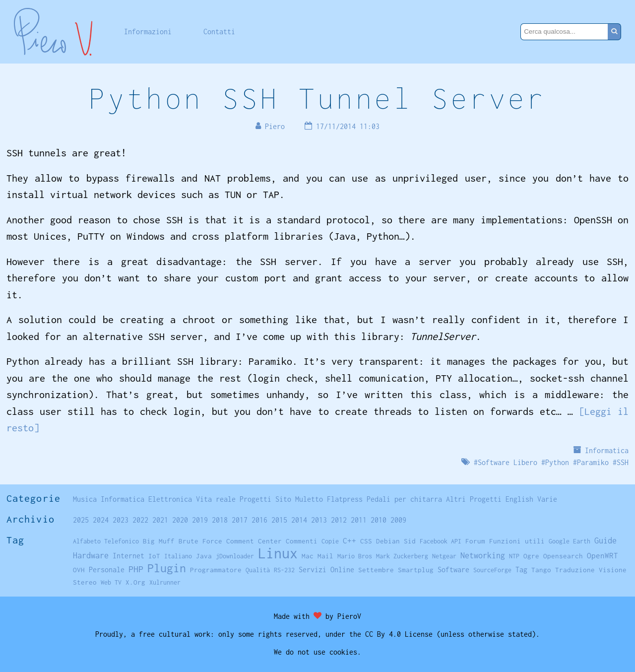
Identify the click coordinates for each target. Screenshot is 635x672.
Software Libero (508, 462)
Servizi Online (326, 570)
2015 (279, 520)
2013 (319, 520)
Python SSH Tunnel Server (317, 98)
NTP (514, 556)
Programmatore (216, 570)
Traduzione (575, 570)
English (519, 499)
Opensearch (563, 556)
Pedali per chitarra (404, 499)
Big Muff (159, 541)
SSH (623, 462)
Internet (128, 556)
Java (204, 556)
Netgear (444, 556)
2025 (81, 520)
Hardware (91, 555)
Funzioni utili (517, 541)
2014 (299, 520)
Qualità (258, 570)
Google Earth (570, 541)
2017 (240, 520)
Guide (605, 540)
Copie (330, 541)
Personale (107, 570)
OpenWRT (603, 555)
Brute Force (200, 541)
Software (453, 570)
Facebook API (441, 541)
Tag (521, 570)
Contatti (219, 32)
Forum (475, 541)
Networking (483, 555)
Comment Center (254, 541)
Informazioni (148, 32)
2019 (200, 520)
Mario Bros (355, 556)
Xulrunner (165, 582)
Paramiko (593, 462)
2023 (121, 520)
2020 (180, 520)
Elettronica (170, 499)
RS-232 (284, 570)
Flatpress (345, 499)
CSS (366, 541)
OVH (79, 570)
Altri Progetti (474, 499)
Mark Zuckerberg (402, 556)
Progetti (255, 499)
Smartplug (416, 570)
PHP (136, 569)
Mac (308, 556)
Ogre (531, 556)
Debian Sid (396, 541)
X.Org (135, 582)
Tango (541, 570)
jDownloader (235, 556)
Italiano (178, 556)
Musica (85, 499)
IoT (154, 556)
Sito (283, 499)
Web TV (111, 582)
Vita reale (216, 499)
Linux (278, 553)
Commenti (302, 541)
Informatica (607, 450)
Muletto (309, 499)
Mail (325, 556)
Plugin (167, 568)
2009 (398, 520)
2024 (101, 520)
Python (557, 462)
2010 (379, 520)
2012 (339, 520)
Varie (547, 499)
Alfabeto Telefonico (106, 541)
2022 (140, 520)
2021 (160, 520)
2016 (259, 520)
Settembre (376, 570)
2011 (359, 520)
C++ (349, 541)
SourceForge (492, 570)
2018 (220, 520)
